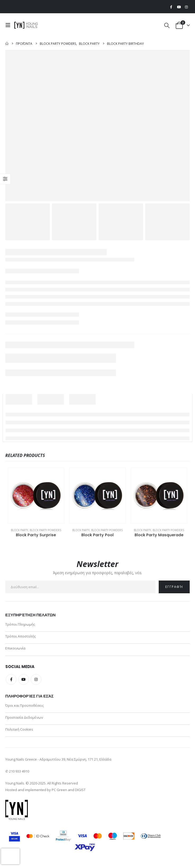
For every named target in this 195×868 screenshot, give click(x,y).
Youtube (24, 680)
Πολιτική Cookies (19, 730)
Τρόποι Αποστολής (21, 636)
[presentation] (10, 856)
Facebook (11, 680)
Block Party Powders (45, 530)
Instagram (36, 680)
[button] (9, 25)
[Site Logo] (26, 25)
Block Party (19, 530)
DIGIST (80, 791)
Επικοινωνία (15, 649)
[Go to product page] (36, 496)
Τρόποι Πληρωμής (20, 624)
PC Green (59, 791)
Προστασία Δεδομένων (24, 718)
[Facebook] (171, 7)
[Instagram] (186, 7)
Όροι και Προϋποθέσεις (25, 706)
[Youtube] (179, 7)
